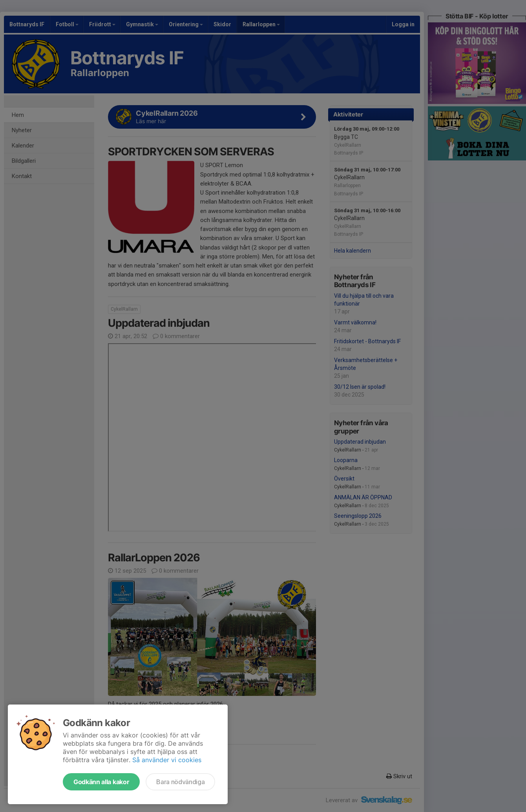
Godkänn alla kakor (101, 782)
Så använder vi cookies (167, 760)
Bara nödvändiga (180, 782)
